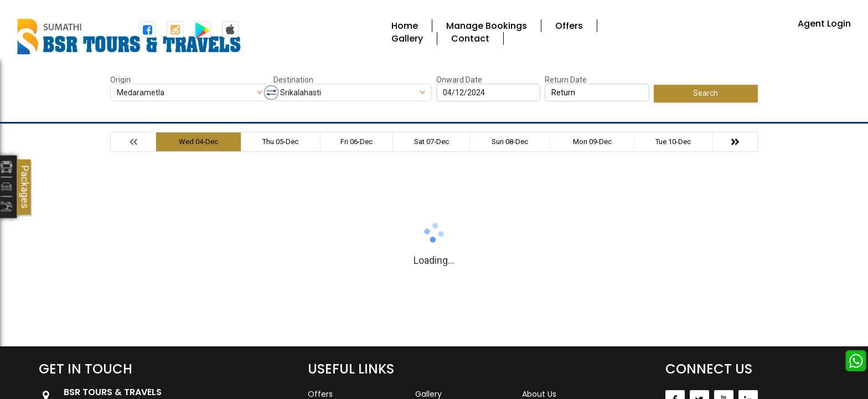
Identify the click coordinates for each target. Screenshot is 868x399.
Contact (470, 39)
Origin (120, 80)
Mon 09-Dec (592, 142)
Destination (293, 80)
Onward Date (459, 80)
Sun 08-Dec (510, 142)
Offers (569, 26)
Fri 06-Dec (356, 142)
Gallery (407, 39)
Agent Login (824, 24)
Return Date (566, 80)
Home (405, 26)
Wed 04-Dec (198, 142)
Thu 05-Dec (280, 142)
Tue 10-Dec (673, 142)
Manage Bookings (487, 26)
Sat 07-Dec (432, 142)
